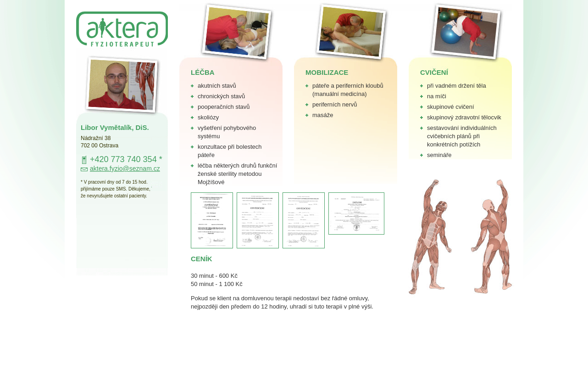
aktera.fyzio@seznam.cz (125, 168)
